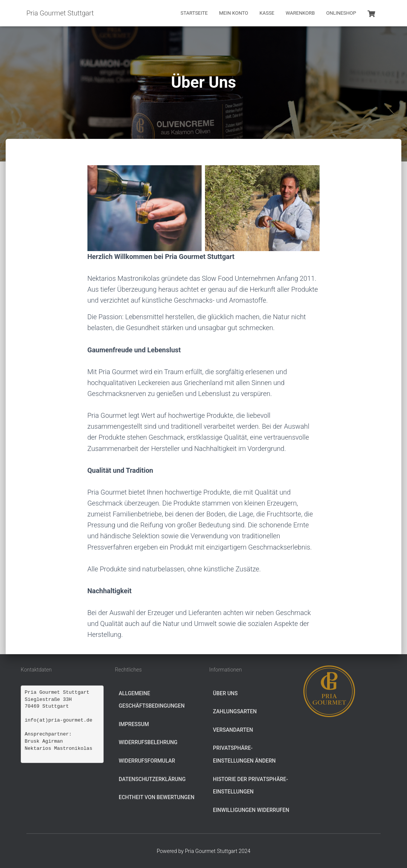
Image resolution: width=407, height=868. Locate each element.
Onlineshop (341, 13)
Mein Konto (233, 13)
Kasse (267, 13)
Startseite (194, 13)
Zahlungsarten (235, 711)
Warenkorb (300, 13)
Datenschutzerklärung (152, 779)
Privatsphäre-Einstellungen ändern (244, 754)
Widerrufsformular (147, 761)
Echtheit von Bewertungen (157, 797)
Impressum (134, 724)
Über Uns (225, 693)
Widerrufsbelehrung (148, 742)
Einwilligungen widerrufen (251, 810)
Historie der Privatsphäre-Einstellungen (250, 786)
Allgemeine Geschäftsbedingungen (152, 700)
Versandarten (233, 730)
